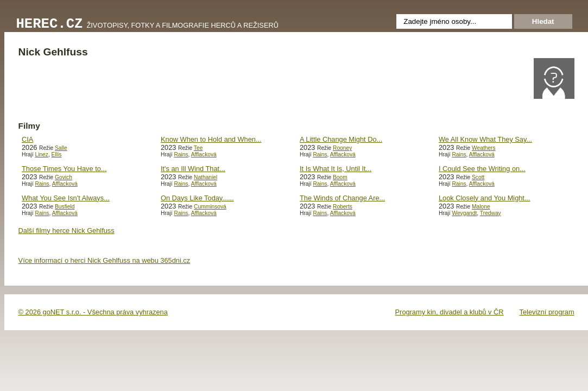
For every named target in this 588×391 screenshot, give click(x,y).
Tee (198, 148)
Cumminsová (210, 207)
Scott (478, 177)
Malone (481, 207)
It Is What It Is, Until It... (336, 169)
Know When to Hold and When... (211, 139)
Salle (61, 148)
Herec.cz (50, 24)
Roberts (343, 207)
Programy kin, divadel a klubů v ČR (450, 312)
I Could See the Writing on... (482, 169)
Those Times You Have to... (64, 169)
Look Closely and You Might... (485, 198)
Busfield (65, 207)
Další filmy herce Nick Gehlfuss (67, 231)
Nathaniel (206, 177)
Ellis (57, 154)
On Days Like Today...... (197, 198)
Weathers (484, 148)
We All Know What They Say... (485, 139)
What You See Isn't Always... (66, 198)
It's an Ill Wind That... (193, 169)
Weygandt (464, 213)
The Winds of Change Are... (342, 198)
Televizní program (547, 312)
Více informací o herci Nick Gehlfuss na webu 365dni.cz (105, 260)
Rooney (342, 148)
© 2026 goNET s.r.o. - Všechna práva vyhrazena (93, 312)
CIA (27, 139)
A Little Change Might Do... (341, 139)
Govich (64, 177)
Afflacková (204, 154)
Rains (181, 154)
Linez (41, 154)
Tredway (491, 213)
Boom (340, 177)
